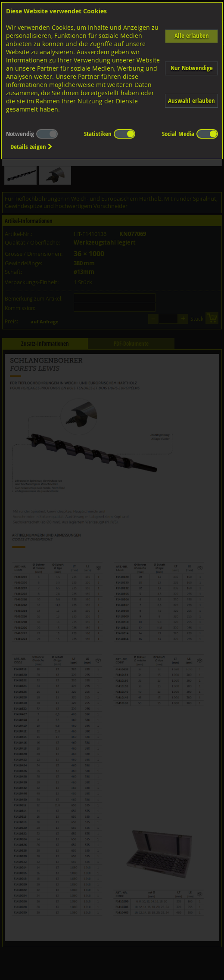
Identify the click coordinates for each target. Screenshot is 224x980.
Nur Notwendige (192, 68)
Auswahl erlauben (191, 101)
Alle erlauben (192, 36)
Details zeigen (31, 147)
